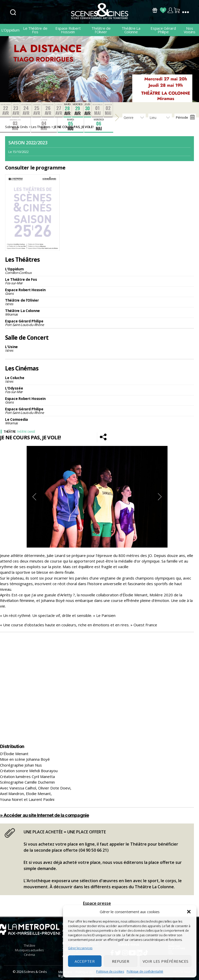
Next (160, 497)
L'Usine (99, 348)
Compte (170, 10)
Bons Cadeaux (155, 10)
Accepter (85, 961)
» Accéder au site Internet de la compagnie (45, 815)
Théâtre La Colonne (131, 30)
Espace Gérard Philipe (163, 30)
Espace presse (97, 903)
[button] (189, 912)
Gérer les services (80, 948)
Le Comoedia (99, 421)
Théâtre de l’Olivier (101, 30)
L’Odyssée (99, 390)
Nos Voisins (190, 30)
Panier (177, 10)
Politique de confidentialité (145, 971)
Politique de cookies (110, 971)
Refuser (121, 961)
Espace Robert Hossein (68, 30)
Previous (34, 497)
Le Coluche (99, 379)
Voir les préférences (166, 961)
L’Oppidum (10, 30)
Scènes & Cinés (35, 972)
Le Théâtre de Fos (35, 30)
